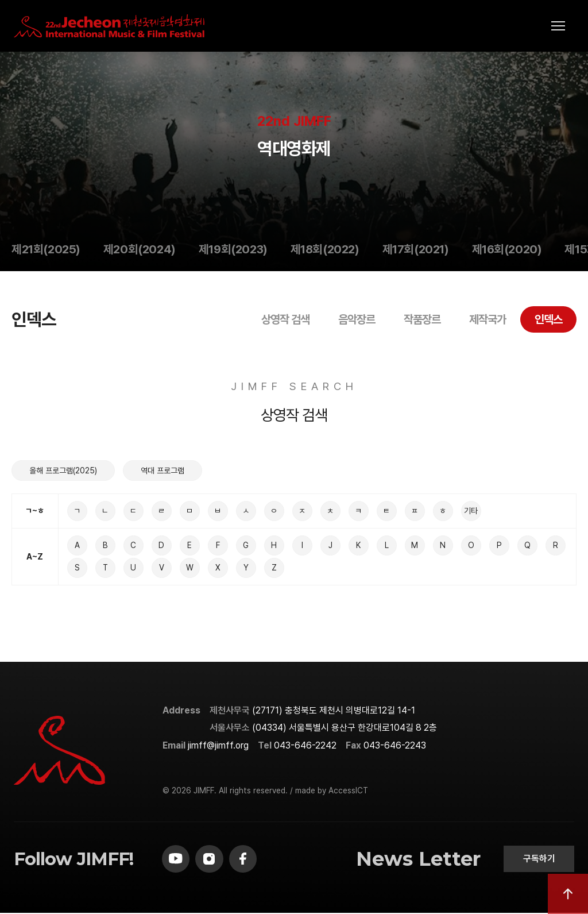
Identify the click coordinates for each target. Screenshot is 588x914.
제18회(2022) (325, 249)
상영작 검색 (285, 319)
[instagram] (211, 859)
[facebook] (245, 859)
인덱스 (548, 319)
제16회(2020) (507, 249)
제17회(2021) (416, 249)
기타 (471, 511)
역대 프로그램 (163, 471)
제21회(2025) (46, 249)
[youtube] (176, 859)
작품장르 (422, 319)
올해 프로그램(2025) (63, 471)
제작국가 (488, 319)
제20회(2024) (140, 249)
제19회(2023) (233, 249)
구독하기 (538, 859)
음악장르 (357, 319)
